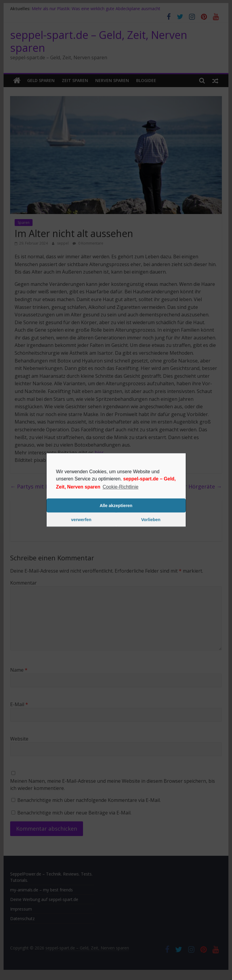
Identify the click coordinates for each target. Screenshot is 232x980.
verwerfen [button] (81, 520)
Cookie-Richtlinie (121, 487)
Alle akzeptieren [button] (116, 506)
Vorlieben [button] (151, 520)
